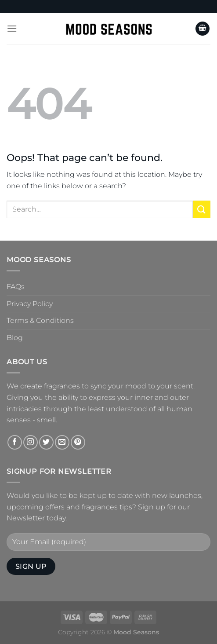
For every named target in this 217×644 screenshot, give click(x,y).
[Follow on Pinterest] (78, 442)
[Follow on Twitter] (46, 442)
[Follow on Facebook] (15, 442)
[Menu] (12, 28)
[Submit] (202, 209)
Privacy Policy (30, 304)
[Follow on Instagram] (31, 442)
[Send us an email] (62, 442)
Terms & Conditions (40, 320)
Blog (15, 338)
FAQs (16, 287)
